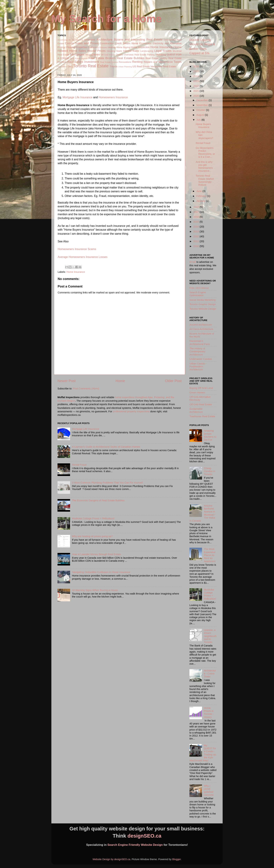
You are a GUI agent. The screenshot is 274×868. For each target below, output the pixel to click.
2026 (196, 66)
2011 (196, 241)
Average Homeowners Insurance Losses (83, 257)
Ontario (119, 55)
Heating (112, 47)
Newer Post (67, 381)
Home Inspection (140, 47)
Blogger (176, 859)
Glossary (103, 47)
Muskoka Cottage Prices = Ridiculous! (93, 518)
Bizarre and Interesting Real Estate (138, 40)
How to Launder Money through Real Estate (96, 554)
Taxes (178, 62)
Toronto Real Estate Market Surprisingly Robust (205, 180)
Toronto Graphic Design (203, 304)
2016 (196, 217)
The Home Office (65, 67)
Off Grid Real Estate (201, 404)
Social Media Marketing (203, 300)
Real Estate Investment (83, 62)
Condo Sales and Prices (82, 43)
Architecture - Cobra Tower (210, 674)
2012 (196, 236)
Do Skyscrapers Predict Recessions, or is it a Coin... (205, 152)
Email (193, 262)
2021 (196, 91)
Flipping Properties (77, 47)
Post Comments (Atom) (86, 389)
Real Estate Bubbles (131, 58)
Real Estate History (156, 58)
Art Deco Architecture (201, 329)
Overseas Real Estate (135, 55)
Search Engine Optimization (198, 294)
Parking (151, 55)
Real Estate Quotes (109, 62)
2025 (196, 71)
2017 (196, 212)
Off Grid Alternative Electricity (200, 398)
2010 (196, 246)
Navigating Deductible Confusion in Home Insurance (101, 572)
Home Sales (78, 51)
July (199, 120)
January (201, 201)
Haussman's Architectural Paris (200, 342)
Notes (97, 55)
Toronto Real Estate (91, 66)
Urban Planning (125, 67)
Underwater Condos (201, 359)
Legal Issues (163, 51)
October (201, 110)
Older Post (173, 381)
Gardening (93, 47)
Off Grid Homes (108, 55)
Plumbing (161, 55)
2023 (196, 81)
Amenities (90, 40)
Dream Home (131, 43)
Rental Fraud (79, 465)
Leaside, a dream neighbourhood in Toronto (210, 636)
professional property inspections (131, 411)
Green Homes (197, 393)
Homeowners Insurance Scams (77, 249)
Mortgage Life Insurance (77, 97)
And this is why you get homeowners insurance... (204, 166)
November (203, 105)
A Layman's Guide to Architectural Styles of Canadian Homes (106, 447)
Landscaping (147, 51)
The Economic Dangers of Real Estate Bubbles (98, 500)
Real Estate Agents (79, 58)
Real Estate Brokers (102, 58)
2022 (196, 86)
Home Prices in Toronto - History (209, 713)
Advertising (62, 40)
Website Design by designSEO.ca (111, 859)
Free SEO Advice (199, 288)
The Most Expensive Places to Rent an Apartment (210, 555)
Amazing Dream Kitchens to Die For (210, 435)
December (203, 100)
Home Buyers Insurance (203, 126)
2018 (196, 207)
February (202, 196)
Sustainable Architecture (196, 410)
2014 (196, 227)
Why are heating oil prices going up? (92, 536)
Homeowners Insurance (113, 97)
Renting (137, 62)
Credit (118, 43)
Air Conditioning (76, 40)
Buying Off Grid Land (201, 388)
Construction (107, 43)
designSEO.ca (145, 836)
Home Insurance (162, 47)
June (199, 191)
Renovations (125, 62)
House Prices (96, 51)
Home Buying (123, 47)
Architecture (104, 40)
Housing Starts (114, 51)
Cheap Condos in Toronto (210, 471)
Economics (145, 43)
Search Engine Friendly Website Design (135, 845)
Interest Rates (131, 51)
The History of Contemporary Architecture (197, 352)
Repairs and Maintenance (158, 62)
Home (120, 381)
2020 (196, 96)
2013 (196, 232)
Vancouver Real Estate (163, 66)
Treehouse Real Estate (202, 416)
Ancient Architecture (201, 325)
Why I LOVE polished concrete (209, 790)
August (201, 115)
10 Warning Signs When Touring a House (95, 590)
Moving (89, 55)
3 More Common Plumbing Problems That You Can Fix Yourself (107, 483)
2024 (196, 76)
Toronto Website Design (203, 309)
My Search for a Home (106, 19)
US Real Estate (141, 66)
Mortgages (77, 54)
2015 (196, 222)
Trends (114, 66)
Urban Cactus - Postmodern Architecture (198, 367)
